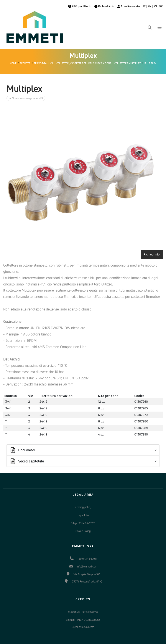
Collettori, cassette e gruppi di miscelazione (84, 63)
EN (150, 6)
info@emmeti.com (87, 566)
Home (13, 63)
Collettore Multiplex (127, 63)
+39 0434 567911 (87, 559)
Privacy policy (83, 507)
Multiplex (150, 63)
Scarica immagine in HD (26, 98)
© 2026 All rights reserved (83, 612)
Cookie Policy (83, 531)
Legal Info (83, 515)
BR (161, 6)
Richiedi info (104, 6)
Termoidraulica (44, 63)
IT (144, 6)
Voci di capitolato (27, 461)
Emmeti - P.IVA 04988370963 (83, 620)
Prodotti (25, 63)
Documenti (22, 450)
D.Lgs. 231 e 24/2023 (83, 523)
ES (155, 6)
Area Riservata (129, 6)
